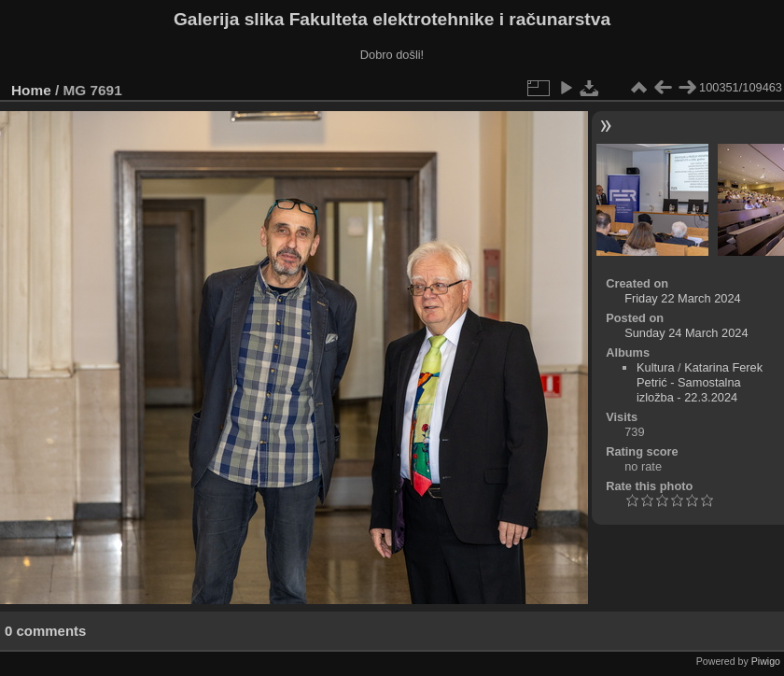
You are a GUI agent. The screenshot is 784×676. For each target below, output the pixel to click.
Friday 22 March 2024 (682, 298)
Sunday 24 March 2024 (686, 333)
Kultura (656, 367)
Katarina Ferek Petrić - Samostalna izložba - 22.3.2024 (700, 382)
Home (31, 90)
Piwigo (766, 661)
